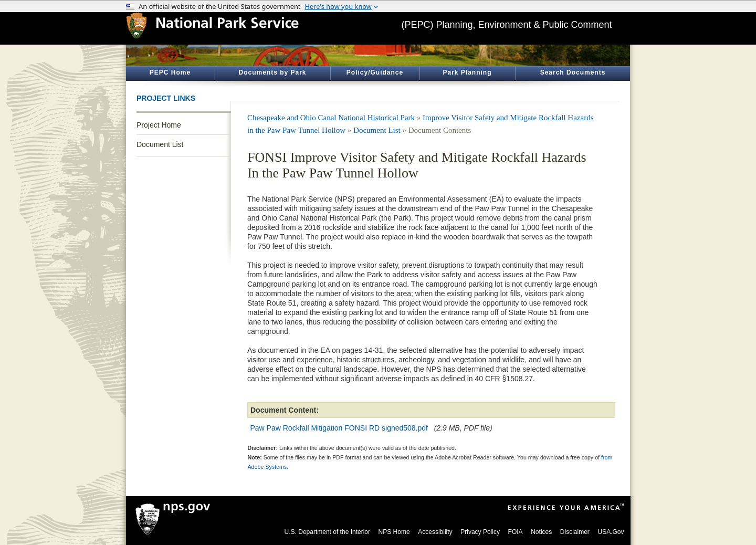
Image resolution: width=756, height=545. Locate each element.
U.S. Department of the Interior (327, 532)
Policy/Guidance (375, 72)
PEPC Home (170, 72)
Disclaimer (575, 532)
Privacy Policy (480, 532)
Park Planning (467, 72)
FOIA (516, 532)
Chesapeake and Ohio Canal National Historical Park (331, 118)
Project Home (159, 125)
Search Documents (573, 72)
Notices (541, 532)
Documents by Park (272, 72)
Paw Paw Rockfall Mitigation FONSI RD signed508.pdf (339, 428)
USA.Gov (611, 532)
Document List (160, 144)
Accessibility (435, 532)
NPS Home (394, 532)
